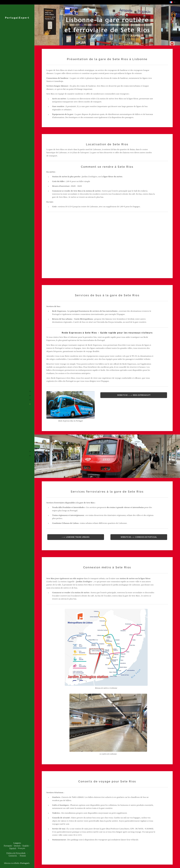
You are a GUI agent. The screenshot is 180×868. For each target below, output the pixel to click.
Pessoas (23, 856)
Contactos (13, 856)
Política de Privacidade (16, 853)
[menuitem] (17, 385)
